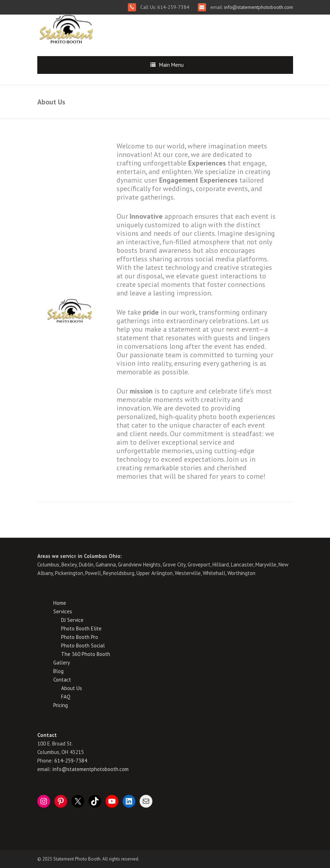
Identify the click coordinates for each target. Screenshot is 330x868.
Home (60, 603)
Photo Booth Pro (80, 637)
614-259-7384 (71, 761)
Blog (58, 671)
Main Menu (171, 65)
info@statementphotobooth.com (258, 7)
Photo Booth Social (83, 645)
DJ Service (72, 620)
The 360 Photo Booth (86, 654)
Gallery (62, 663)
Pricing (61, 705)
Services (63, 611)
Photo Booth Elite (81, 628)
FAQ (66, 697)
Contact (62, 680)
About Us (72, 688)
